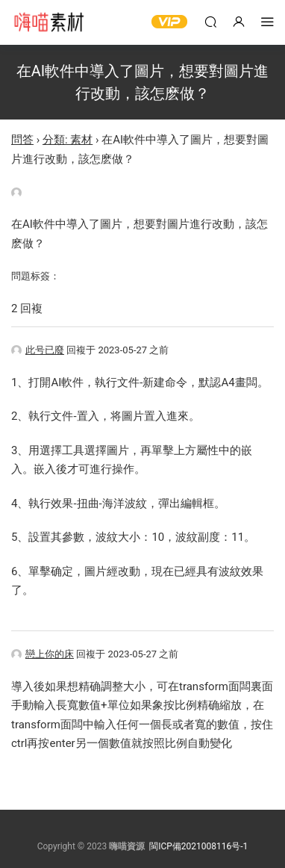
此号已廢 (38, 350)
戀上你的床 (43, 654)
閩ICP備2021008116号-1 (198, 846)
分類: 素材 (68, 140)
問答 (22, 140)
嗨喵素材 (48, 22)
